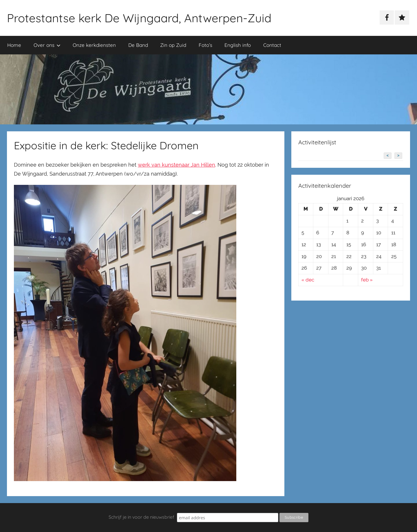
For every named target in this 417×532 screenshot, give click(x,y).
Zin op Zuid (173, 45)
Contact (272, 45)
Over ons (47, 45)
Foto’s (205, 45)
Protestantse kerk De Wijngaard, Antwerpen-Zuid (139, 18)
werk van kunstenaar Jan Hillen (177, 165)
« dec (308, 280)
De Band (138, 45)
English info (238, 45)
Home (14, 45)
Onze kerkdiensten (94, 45)
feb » (367, 280)
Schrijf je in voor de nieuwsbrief (141, 517)
